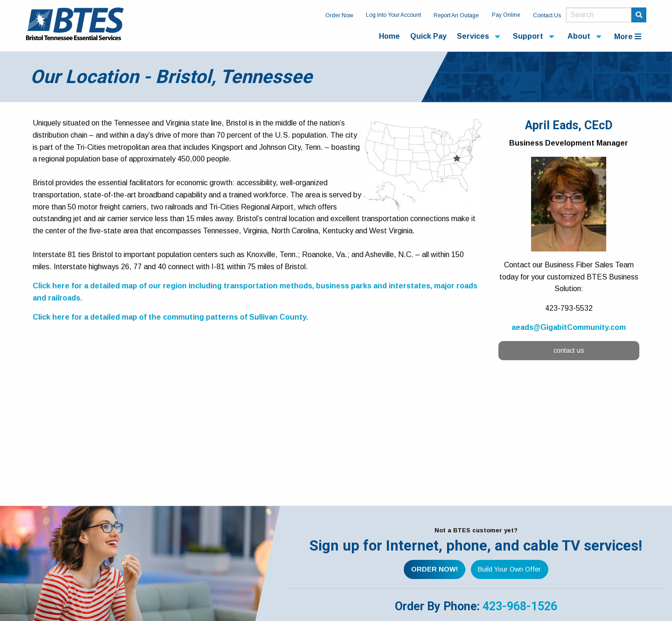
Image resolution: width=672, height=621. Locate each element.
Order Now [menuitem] (339, 15)
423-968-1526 (520, 606)
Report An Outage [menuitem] (456, 15)
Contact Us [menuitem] (547, 15)
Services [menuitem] (473, 36)
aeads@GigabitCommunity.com (569, 327)
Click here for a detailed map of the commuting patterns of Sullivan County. (170, 317)
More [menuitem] (628, 37)
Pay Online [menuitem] (506, 15)
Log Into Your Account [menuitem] (393, 15)
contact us (569, 350)
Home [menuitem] (389, 36)
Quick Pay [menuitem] (428, 36)
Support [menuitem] (528, 36)
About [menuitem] (579, 36)
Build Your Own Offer (509, 569)
